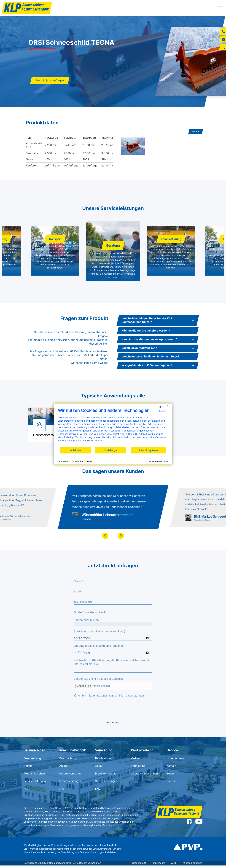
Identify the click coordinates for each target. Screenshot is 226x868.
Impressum (159, 865)
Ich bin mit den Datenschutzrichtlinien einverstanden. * (111, 698)
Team (170, 776)
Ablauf (28, 768)
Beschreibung (32, 761)
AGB (174, 865)
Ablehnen (76, 450)
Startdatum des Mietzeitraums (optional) (99, 631)
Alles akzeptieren (148, 450)
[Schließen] (167, 406)
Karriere (172, 784)
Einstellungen (111, 450)
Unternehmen (175, 761)
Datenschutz (139, 865)
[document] (113, 427)
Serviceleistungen (35, 784)
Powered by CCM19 (159, 461)
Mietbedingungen (193, 865)
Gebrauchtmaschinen (144, 776)
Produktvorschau (34, 776)
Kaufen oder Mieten (86, 620)
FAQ (26, 791)
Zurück (196, 132)
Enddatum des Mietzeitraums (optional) (99, 646)
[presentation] (105, 536)
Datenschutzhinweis (82, 461)
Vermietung (138, 768)
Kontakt (171, 768)
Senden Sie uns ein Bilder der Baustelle (99, 681)
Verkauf (136, 761)
